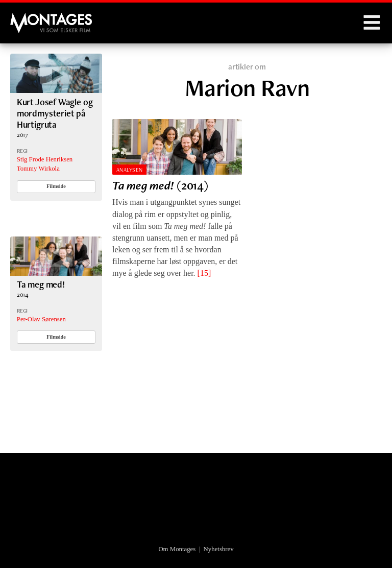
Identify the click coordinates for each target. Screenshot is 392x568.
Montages (27, 18)
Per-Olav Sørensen (41, 319)
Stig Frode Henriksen (45, 159)
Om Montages (177, 549)
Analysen (130, 170)
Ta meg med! (41, 284)
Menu (372, 23)
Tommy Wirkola (38, 169)
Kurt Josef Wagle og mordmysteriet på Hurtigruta (55, 113)
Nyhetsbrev (219, 549)
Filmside (56, 186)
